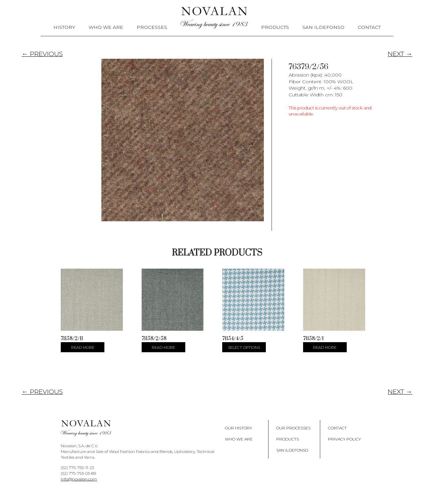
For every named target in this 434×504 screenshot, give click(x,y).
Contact (369, 27)
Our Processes (293, 428)
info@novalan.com (79, 479)
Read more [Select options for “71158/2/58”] (163, 348)
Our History (238, 428)
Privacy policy (344, 439)
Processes (152, 27)
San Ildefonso (323, 27)
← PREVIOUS (42, 54)
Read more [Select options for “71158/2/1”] (325, 348)
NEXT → (400, 54)
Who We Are (106, 27)
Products (275, 27)
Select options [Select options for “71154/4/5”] (244, 348)
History (64, 27)
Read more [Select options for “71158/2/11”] (83, 348)
